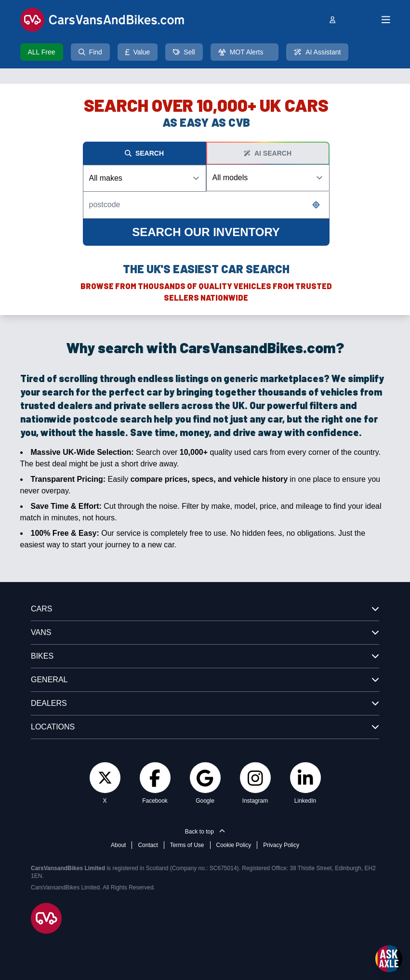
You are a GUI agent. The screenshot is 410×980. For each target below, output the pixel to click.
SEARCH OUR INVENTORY (206, 232)
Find (90, 52)
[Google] (205, 778)
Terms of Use (187, 845)
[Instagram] (255, 778)
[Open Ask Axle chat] (389, 959)
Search (144, 153)
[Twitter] (105, 777)
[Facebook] (155, 778)
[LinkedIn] (305, 778)
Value (138, 52)
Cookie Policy (234, 845)
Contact (148, 845)
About (118, 845)
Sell (184, 52)
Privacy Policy (281, 845)
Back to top (205, 832)
